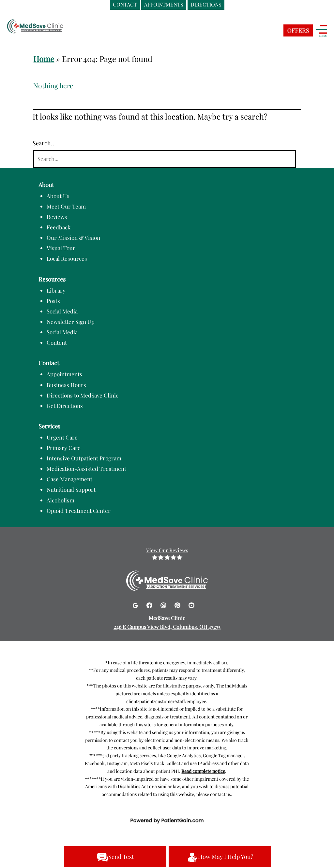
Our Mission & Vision (73, 238)
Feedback (59, 227)
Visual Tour (61, 248)
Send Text (115, 857)
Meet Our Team (66, 206)
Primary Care (64, 448)
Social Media (62, 311)
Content (57, 342)
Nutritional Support (71, 489)
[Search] (165, 159)
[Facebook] (150, 604)
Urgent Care (62, 437)
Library (56, 290)
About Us (58, 196)
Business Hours (66, 385)
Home (44, 59)
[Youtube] (191, 604)
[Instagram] (164, 604)
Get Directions (65, 406)
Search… (44, 143)
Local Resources (67, 258)
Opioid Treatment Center (79, 511)
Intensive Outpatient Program (84, 458)
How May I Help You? (220, 857)
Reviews (57, 217)
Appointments (64, 374)
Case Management (69, 479)
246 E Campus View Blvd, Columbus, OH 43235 (167, 627)
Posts (53, 301)
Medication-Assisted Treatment (86, 469)
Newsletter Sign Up (71, 322)
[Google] (136, 604)
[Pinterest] (178, 604)
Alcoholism (61, 500)
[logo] (47, 27)
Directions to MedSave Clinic (83, 395)
